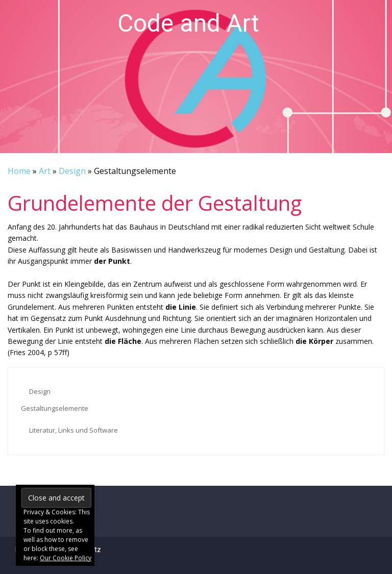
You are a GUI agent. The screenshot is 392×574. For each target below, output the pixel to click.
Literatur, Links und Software (73, 430)
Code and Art (188, 23)
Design (72, 171)
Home (19, 171)
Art (45, 171)
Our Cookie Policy (66, 558)
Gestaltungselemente (55, 408)
